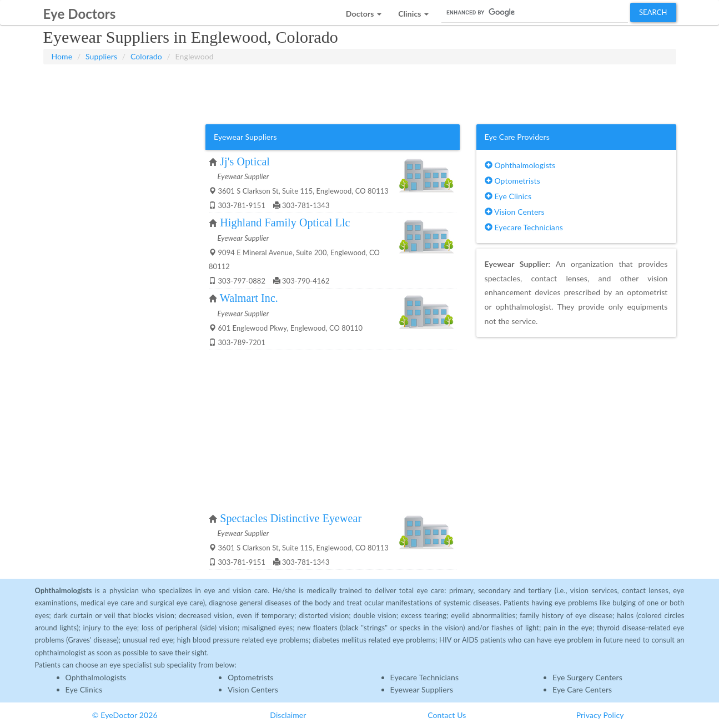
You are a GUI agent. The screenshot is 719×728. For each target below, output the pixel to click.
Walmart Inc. (249, 298)
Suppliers (101, 56)
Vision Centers (515, 212)
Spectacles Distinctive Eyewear (291, 518)
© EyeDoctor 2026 (125, 715)
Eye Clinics (508, 196)
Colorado (146, 56)
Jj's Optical (245, 161)
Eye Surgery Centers (587, 677)
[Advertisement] (360, 92)
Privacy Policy (600, 715)
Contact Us (447, 715)
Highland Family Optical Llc (285, 223)
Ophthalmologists (520, 165)
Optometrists (512, 181)
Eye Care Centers (582, 689)
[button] (364, 11)
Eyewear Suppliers (422, 689)
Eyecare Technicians (524, 227)
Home (62, 56)
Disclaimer (288, 715)
